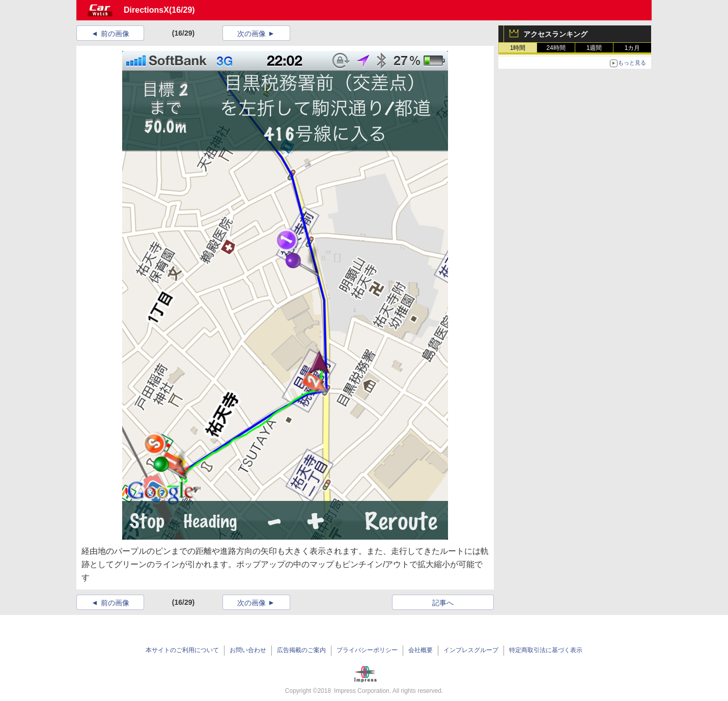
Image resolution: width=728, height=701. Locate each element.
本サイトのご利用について (182, 650)
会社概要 (421, 650)
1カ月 (633, 48)
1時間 (518, 48)
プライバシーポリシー (367, 650)
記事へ (443, 603)
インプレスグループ (471, 650)
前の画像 (115, 34)
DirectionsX (146, 10)
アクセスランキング (555, 34)
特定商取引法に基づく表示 (546, 650)
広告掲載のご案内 (301, 650)
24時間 (556, 48)
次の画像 (251, 34)
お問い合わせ (248, 650)
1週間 (594, 48)
